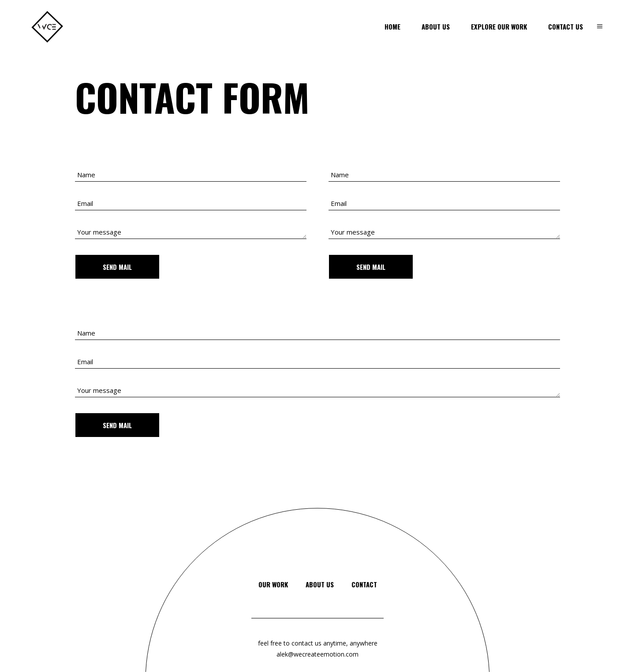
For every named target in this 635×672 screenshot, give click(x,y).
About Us (320, 584)
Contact (364, 584)
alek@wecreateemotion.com (317, 654)
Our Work (273, 584)
